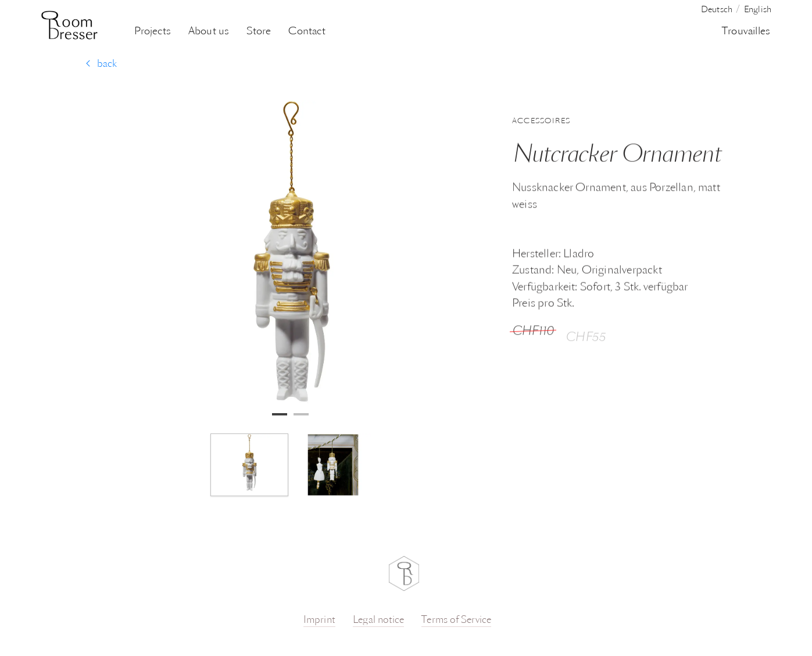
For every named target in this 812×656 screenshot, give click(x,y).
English (758, 10)
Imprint (319, 620)
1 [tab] (278, 414)
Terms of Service (456, 620)
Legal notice (378, 620)
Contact (307, 32)
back (101, 64)
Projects (153, 32)
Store (259, 32)
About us (209, 32)
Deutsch (717, 10)
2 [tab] (299, 414)
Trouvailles (746, 32)
